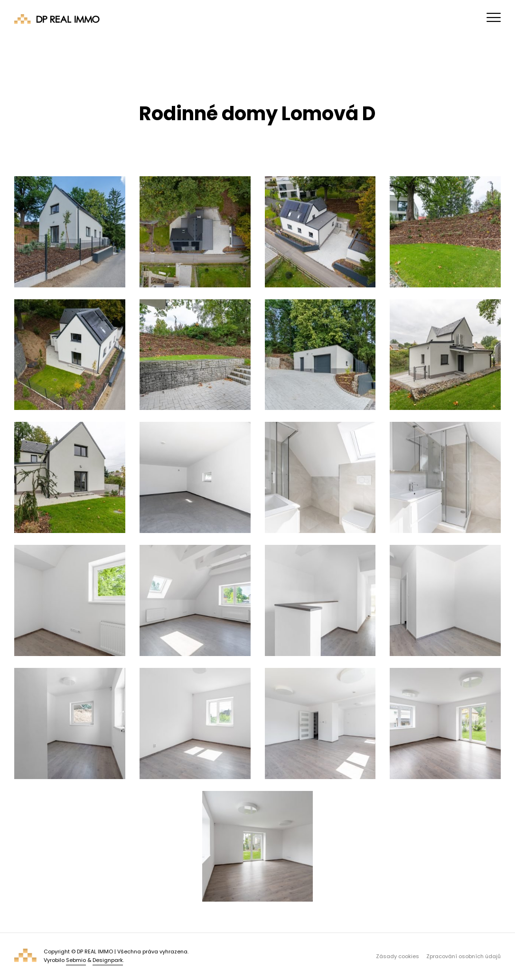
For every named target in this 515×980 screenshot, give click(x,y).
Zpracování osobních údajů (463, 956)
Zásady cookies (398, 956)
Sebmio (76, 960)
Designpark (108, 960)
